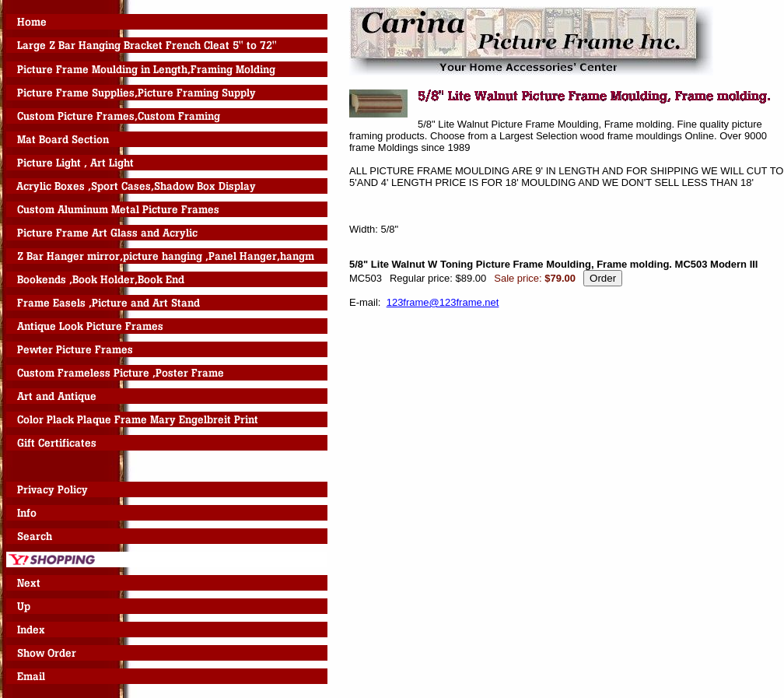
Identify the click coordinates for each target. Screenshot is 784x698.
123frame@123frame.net (443, 302)
